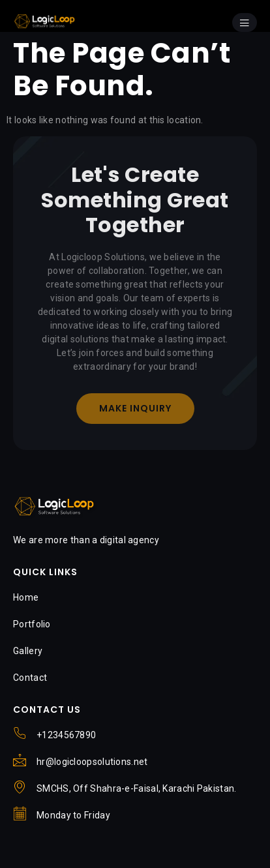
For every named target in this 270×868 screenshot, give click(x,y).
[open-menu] (245, 22)
